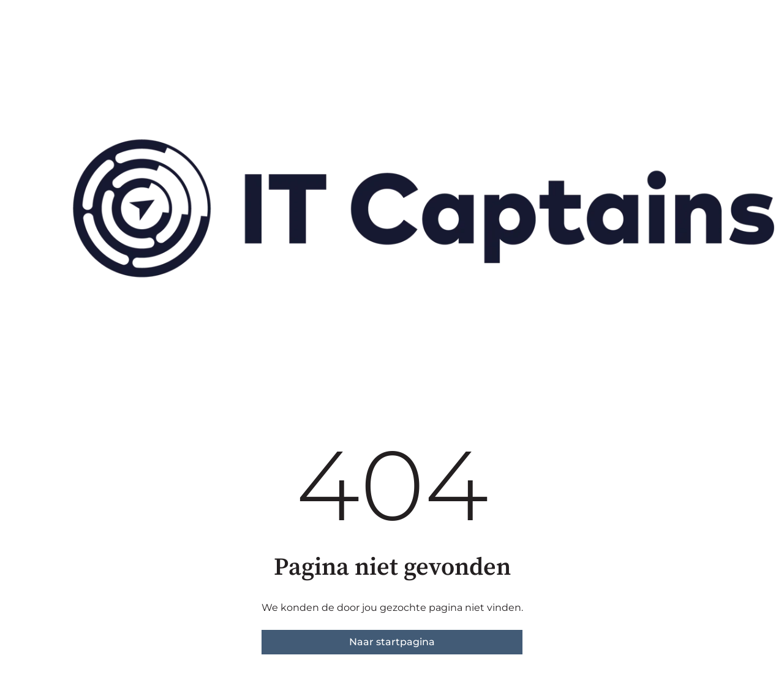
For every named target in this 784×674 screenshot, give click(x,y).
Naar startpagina (392, 642)
